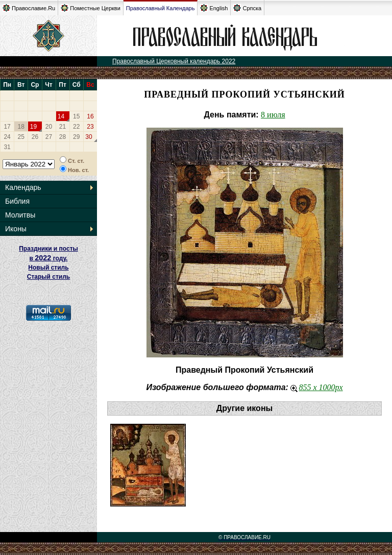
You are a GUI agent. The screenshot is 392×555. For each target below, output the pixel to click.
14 (61, 116)
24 (7, 137)
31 (7, 147)
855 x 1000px (316, 387)
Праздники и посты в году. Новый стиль (48, 258)
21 (63, 127)
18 (21, 127)
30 (89, 137)
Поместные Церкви (91, 8)
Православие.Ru (29, 8)
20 (49, 127)
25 (21, 137)
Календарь (23, 187)
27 (49, 137)
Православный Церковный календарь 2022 (174, 61)
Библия (17, 201)
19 (33, 127)
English (214, 8)
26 (35, 137)
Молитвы (20, 215)
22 (76, 127)
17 (7, 127)
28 (63, 137)
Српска (247, 8)
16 (90, 116)
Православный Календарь (161, 8)
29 (76, 137)
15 (76, 116)
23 (90, 127)
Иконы (16, 229)
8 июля (273, 115)
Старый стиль (48, 277)
